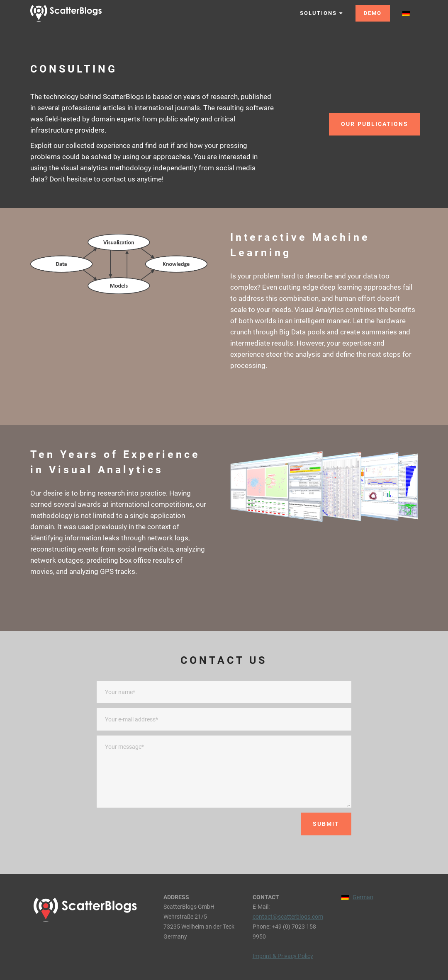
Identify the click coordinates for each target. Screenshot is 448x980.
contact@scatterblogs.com (288, 917)
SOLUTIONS (321, 13)
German (363, 897)
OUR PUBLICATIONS (375, 124)
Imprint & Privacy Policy (283, 956)
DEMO (373, 13)
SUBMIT (326, 824)
